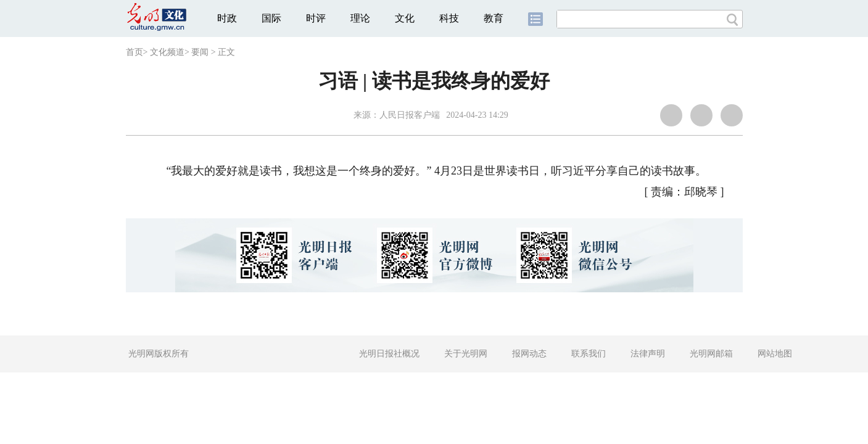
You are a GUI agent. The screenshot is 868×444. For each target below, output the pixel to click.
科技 (449, 18)
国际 (271, 18)
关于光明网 (466, 354)
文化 (405, 18)
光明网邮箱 (711, 354)
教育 (494, 18)
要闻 (200, 52)
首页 (134, 52)
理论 (360, 18)
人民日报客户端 (410, 115)
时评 (316, 18)
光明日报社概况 (389, 354)
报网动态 (529, 354)
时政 (227, 18)
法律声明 (648, 354)
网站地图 (775, 354)
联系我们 (589, 354)
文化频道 (167, 52)
